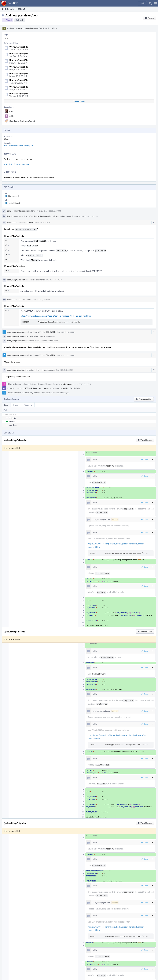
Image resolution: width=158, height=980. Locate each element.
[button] (156, 3)
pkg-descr (13, 423)
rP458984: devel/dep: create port (19, 146)
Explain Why (75, 387)
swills (65, 387)
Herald (10, 216)
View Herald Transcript (71, 216)
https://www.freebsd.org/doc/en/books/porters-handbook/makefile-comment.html (56, 314)
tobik (12, 116)
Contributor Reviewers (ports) (22, 121)
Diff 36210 (51, 353)
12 (8, 258)
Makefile (12, 416)
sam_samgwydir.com (27, 28)
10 (8, 254)
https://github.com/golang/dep (16, 164)
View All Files (79, 101)
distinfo (12, 420)
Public (21, 20)
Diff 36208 (51, 330)
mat (11, 111)
